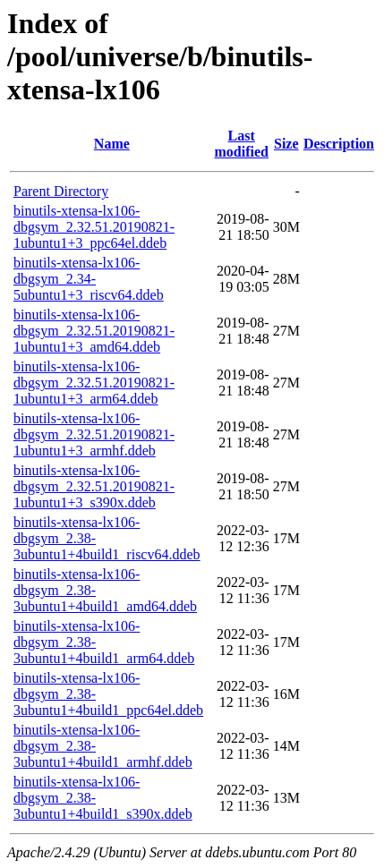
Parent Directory (61, 191)
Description (339, 144)
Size (286, 144)
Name (112, 144)
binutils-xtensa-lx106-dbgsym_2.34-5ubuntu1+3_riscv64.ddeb (89, 279)
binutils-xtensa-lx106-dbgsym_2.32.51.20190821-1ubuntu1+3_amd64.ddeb (94, 331)
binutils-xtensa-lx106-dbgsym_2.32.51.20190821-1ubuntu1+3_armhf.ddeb (94, 434)
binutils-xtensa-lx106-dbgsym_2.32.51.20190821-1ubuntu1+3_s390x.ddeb (94, 486)
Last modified (241, 144)
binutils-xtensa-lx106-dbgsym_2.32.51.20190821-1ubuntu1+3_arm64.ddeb (94, 383)
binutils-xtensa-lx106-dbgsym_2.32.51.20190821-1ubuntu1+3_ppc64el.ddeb (94, 227)
